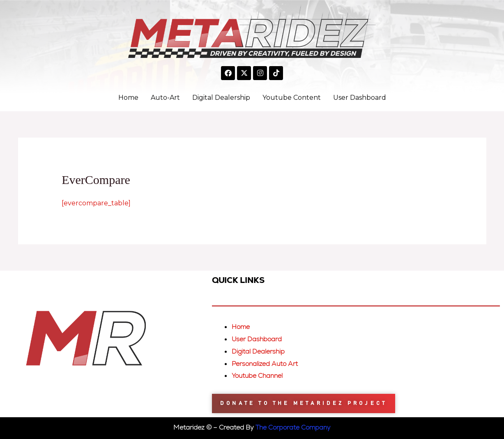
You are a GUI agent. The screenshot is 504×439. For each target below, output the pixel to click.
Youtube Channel (259, 376)
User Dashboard (360, 98)
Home (128, 98)
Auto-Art (165, 98)
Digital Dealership (221, 98)
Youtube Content (292, 98)
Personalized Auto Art (266, 364)
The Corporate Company (293, 427)
